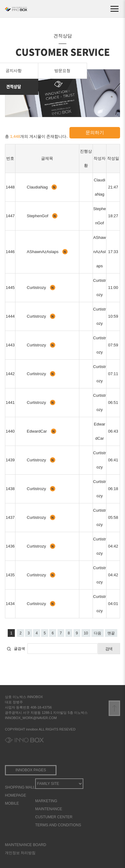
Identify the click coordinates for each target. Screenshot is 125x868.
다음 (98, 633)
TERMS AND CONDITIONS (58, 825)
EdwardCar (37, 431)
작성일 (113, 158)
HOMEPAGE (15, 795)
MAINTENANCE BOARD (25, 845)
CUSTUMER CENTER (54, 817)
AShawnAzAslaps (43, 252)
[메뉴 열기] (115, 9)
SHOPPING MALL (20, 787)
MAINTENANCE (49, 809)
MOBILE (12, 803)
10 (86, 633)
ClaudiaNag (38, 187)
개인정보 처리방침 (20, 853)
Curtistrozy (37, 288)
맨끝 (111, 633)
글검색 (19, 649)
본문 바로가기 (0, 0)
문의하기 (95, 132)
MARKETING (46, 801)
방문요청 (62, 71)
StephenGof (38, 216)
